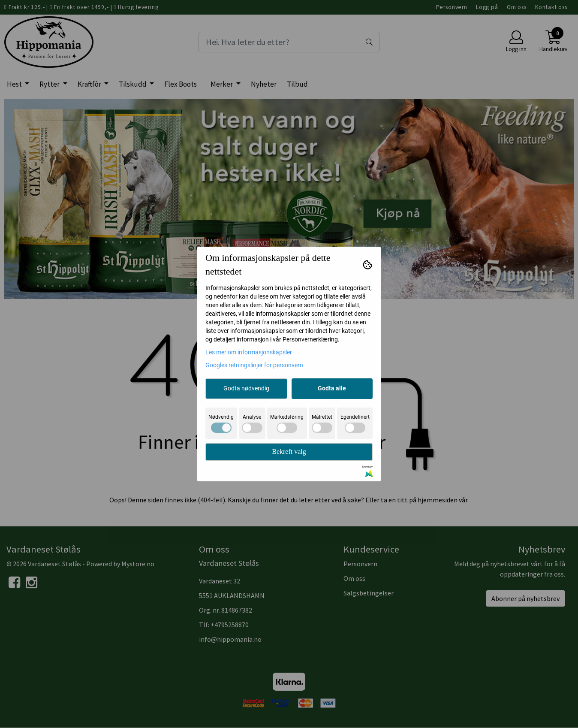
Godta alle (332, 388)
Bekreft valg (289, 452)
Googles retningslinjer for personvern (254, 365)
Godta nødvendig (246, 388)
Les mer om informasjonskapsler (249, 352)
